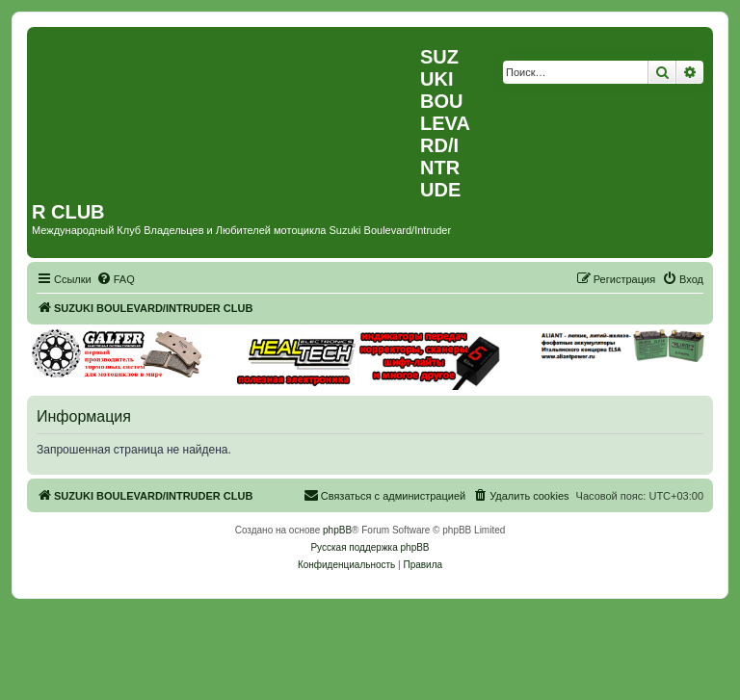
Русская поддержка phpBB (370, 547)
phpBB (337, 530)
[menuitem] (116, 279)
